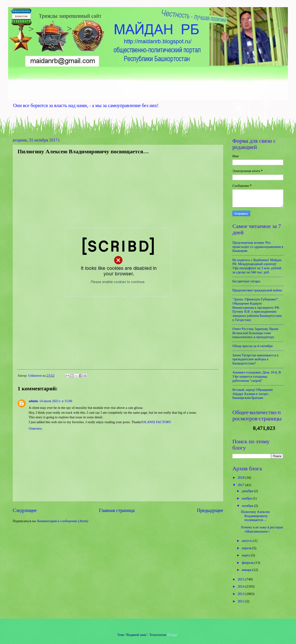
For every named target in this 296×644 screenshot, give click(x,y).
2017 (242, 485)
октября (248, 506)
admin (33, 401)
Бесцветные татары (246, 281)
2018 (242, 478)
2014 (242, 586)
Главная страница (117, 510)
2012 (242, 601)
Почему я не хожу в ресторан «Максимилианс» (262, 529)
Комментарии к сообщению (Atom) (63, 521)
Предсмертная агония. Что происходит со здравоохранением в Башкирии (258, 247)
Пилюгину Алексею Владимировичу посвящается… (255, 516)
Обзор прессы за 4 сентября (253, 346)
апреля (247, 548)
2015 (242, 579)
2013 (242, 594)
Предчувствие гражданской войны (257, 290)
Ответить (35, 428)
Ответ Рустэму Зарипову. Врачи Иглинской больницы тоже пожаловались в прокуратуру (255, 333)
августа (247, 541)
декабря (248, 491)
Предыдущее (210, 510)
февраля (248, 563)
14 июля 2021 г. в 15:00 (56, 401)
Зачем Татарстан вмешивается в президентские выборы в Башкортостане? (255, 359)
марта (246, 555)
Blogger (173, 635)
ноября (247, 498)
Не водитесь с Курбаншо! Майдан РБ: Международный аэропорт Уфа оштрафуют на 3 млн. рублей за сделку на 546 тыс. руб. (257, 266)
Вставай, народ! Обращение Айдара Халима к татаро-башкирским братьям (253, 394)
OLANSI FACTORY (157, 422)
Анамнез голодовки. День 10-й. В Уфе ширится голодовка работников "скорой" (257, 376)
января (247, 570)
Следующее (25, 510)
